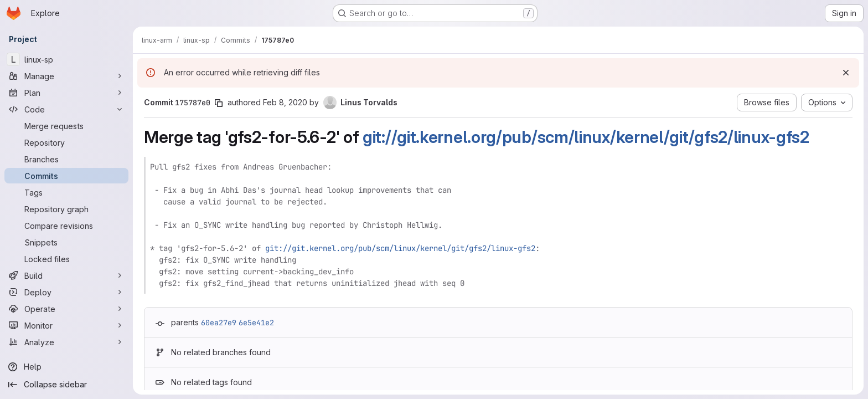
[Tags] (66, 192)
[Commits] (66, 176)
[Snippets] (66, 242)
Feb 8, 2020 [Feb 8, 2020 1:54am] (285, 102)
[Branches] (66, 159)
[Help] (66, 367)
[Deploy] (66, 292)
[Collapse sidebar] (66, 385)
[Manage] (66, 76)
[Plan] (66, 93)
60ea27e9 (219, 323)
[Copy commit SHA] (219, 103)
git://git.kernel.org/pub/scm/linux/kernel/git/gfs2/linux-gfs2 (586, 137)
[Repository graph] (66, 209)
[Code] (66, 109)
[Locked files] (66, 259)
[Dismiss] (846, 73)
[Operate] (66, 309)
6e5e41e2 (256, 323)
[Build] (66, 275)
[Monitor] (66, 325)
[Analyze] (66, 342)
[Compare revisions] (66, 226)
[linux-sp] (66, 59)
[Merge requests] (66, 126)
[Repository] (66, 142)
